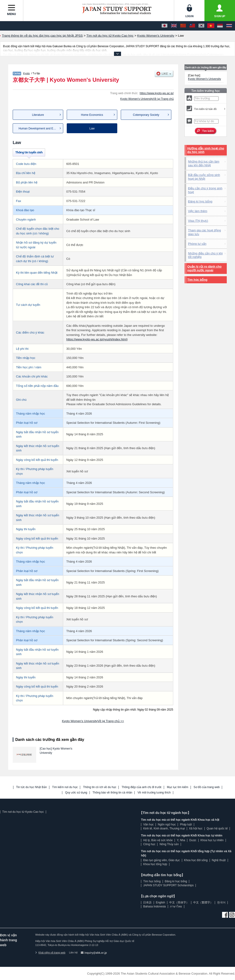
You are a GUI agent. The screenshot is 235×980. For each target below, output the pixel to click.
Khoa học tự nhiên (212, 840)
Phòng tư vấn (197, 244)
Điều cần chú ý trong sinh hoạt (205, 190)
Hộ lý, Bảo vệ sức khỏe (158, 840)
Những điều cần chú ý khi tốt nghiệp (205, 255)
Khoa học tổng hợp (155, 864)
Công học (149, 844)
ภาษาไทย (176, 906)
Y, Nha (181, 840)
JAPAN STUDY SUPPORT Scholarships (168, 885)
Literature (38, 115)
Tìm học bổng (197, 280)
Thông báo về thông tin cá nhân (112, 793)
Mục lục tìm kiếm (178, 787)
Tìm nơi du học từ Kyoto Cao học (23, 812)
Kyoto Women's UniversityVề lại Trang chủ (147, 99)
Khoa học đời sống (196, 860)
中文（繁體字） (203, 902)
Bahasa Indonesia (154, 906)
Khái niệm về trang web (50, 953)
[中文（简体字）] (183, 26)
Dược (193, 840)
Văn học (148, 824)
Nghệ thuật (219, 860)
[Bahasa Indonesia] (220, 26)
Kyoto (27, 73)
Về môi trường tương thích (154, 793)
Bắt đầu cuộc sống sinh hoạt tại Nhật (204, 177)
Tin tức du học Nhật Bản (32, 787)
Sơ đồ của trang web (207, 787)
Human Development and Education (41, 128)
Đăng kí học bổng (200, 201)
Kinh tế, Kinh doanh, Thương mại (164, 828)
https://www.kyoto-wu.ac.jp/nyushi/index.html (96, 339)
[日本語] (164, 26)
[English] (174, 26)
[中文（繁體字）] (192, 26)
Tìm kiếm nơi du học (65, 787)
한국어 (221, 902)
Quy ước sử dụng (76, 793)
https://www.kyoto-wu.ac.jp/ (157, 93)
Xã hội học (196, 828)
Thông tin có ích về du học (100, 787)
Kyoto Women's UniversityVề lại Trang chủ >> (93, 721)
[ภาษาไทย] (229, 26)
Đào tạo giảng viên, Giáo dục (161, 860)
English (160, 902)
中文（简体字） (179, 902)
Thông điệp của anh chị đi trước (141, 787)
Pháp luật (186, 824)
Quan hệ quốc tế (217, 828)
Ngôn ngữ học (167, 824)
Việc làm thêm (198, 211)
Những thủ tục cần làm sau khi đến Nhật (204, 163)
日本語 (147, 902)
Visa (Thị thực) (198, 221)
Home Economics (92, 115)
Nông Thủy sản (169, 844)
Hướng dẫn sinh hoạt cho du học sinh (206, 150)
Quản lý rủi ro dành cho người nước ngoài (204, 268)
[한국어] (201, 26)
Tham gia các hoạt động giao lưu (204, 232)
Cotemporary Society (146, 115)
